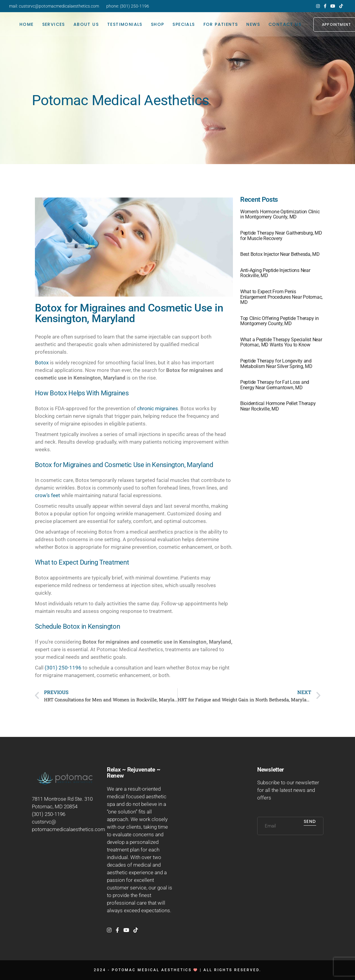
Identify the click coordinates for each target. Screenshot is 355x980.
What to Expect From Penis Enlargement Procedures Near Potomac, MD (281, 297)
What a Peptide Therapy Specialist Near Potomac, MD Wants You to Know (281, 342)
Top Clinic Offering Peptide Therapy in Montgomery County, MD (280, 321)
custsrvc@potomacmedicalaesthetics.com (59, 6)
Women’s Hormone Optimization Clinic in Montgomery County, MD (280, 214)
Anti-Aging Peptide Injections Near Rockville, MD (275, 273)
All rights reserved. (232, 970)
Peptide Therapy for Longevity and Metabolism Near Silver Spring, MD (276, 364)
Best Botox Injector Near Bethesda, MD (280, 254)
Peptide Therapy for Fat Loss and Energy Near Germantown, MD (275, 385)
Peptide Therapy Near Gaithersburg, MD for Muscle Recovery (281, 236)
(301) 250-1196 (135, 6)
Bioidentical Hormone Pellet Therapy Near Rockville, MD (278, 406)
